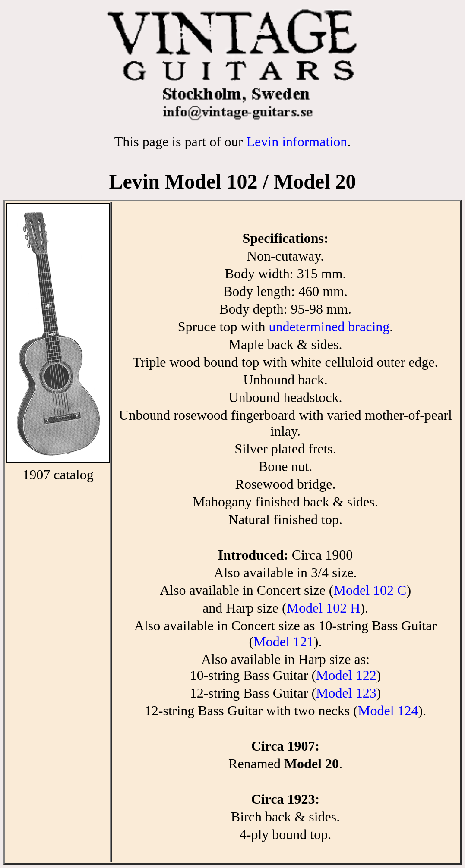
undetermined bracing (329, 327)
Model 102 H (324, 608)
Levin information (297, 142)
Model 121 (284, 642)
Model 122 (346, 675)
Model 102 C (370, 590)
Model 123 (346, 693)
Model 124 (388, 711)
